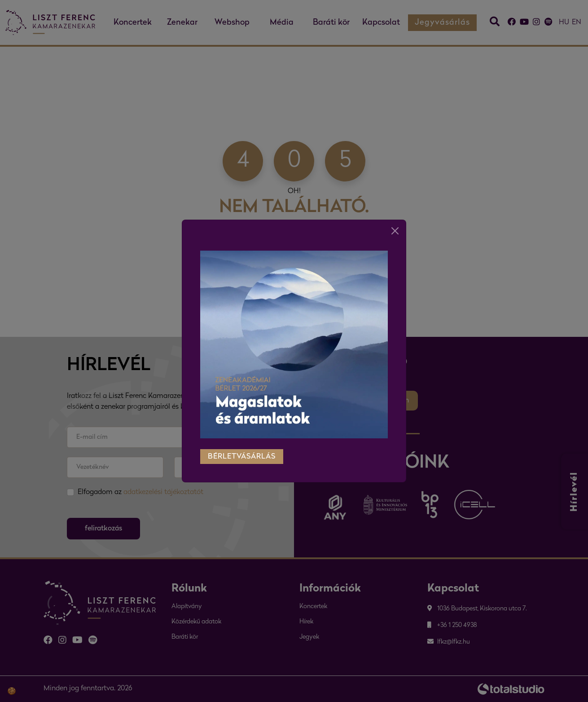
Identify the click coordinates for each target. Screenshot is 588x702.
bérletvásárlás (242, 447)
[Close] (395, 221)
